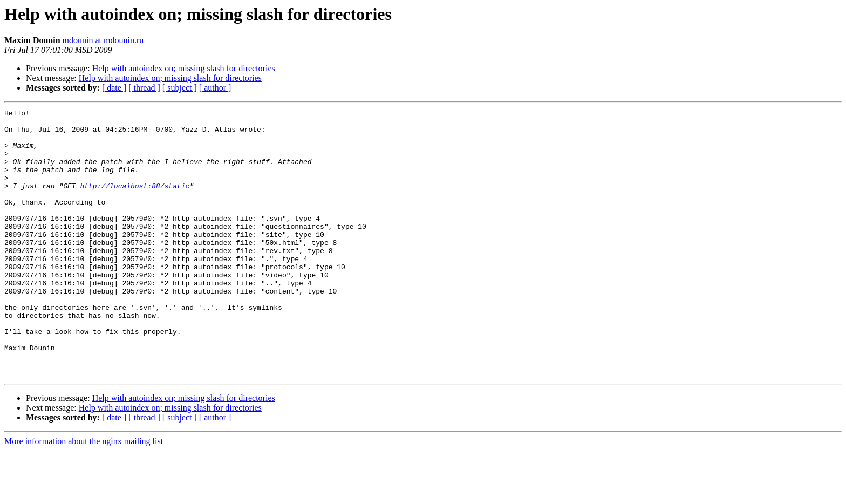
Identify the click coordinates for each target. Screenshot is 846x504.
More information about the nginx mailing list (84, 495)
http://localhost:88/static (135, 202)
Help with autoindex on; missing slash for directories (184, 68)
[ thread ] (144, 88)
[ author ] (215, 88)
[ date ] (114, 88)
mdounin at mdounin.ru (103, 40)
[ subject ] (180, 88)
